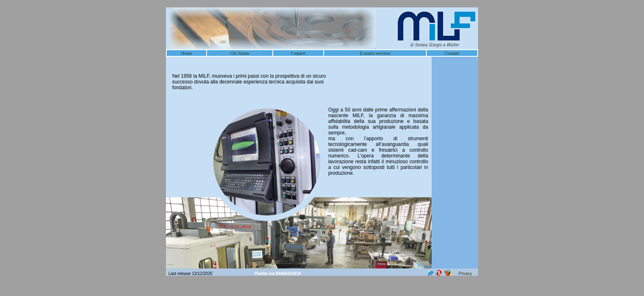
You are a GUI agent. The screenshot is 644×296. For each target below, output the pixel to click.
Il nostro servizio (375, 53)
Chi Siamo (240, 53)
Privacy (465, 274)
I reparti (298, 53)
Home (187, 53)
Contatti (452, 53)
